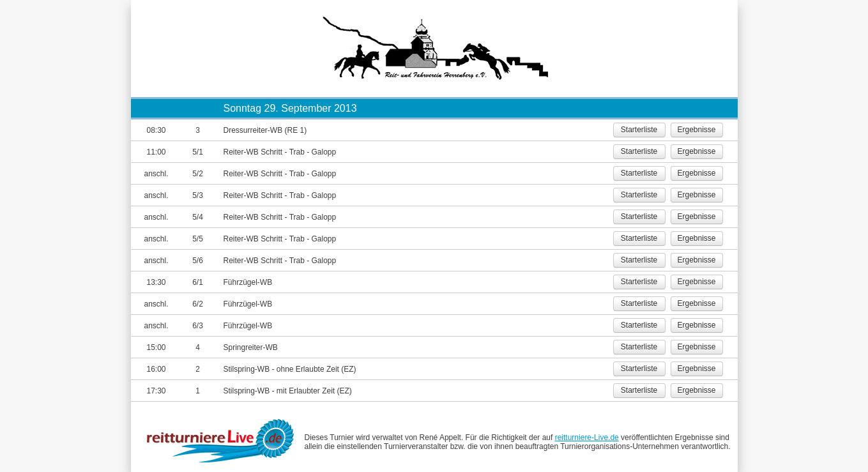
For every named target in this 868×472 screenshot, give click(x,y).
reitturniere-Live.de (587, 438)
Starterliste (639, 130)
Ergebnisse (696, 130)
